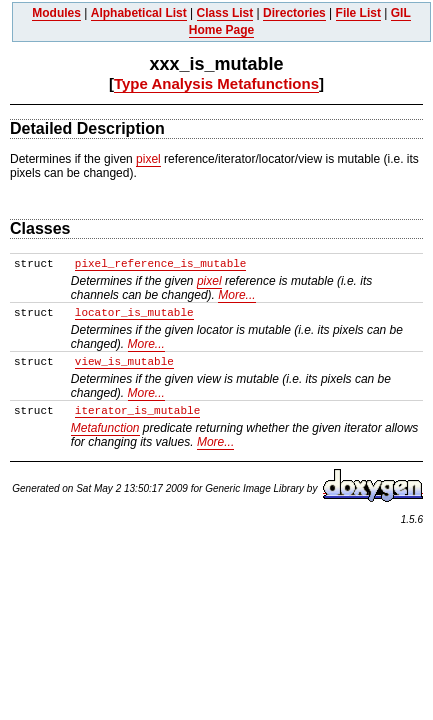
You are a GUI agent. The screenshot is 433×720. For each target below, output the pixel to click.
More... (236, 295)
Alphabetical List (139, 13)
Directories (294, 13)
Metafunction (105, 428)
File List (358, 13)
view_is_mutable (124, 362)
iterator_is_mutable (137, 411)
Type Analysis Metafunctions (216, 83)
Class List (225, 13)
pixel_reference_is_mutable (161, 264)
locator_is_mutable (134, 313)
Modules (56, 13)
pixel (148, 159)
